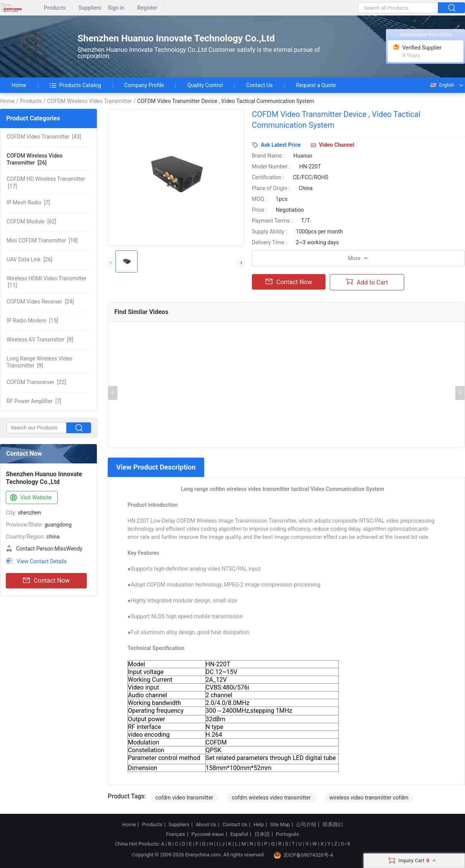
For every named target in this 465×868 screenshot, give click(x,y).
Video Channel (337, 145)
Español (239, 834)
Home (19, 85)
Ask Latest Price (281, 145)
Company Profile (144, 85)
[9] (40, 340)
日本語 (262, 834)
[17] (46, 182)
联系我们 (333, 825)
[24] (40, 302)
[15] (32, 321)
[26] (34, 159)
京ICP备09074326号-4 (303, 855)
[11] (46, 282)
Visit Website (30, 498)
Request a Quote (316, 85)
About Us (206, 825)
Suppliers (90, 8)
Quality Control (205, 85)
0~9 (345, 844)
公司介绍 (306, 825)
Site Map (280, 825)
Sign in (116, 8)
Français (175, 834)
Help (259, 825)
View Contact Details (42, 561)
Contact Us (259, 85)
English (442, 85)
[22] (36, 382)
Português (288, 834)
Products (55, 8)
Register (147, 8)
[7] (28, 202)
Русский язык (208, 834)
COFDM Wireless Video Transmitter (89, 101)
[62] (31, 221)
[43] (44, 137)
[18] (42, 240)
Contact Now (46, 581)
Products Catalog (75, 85)
